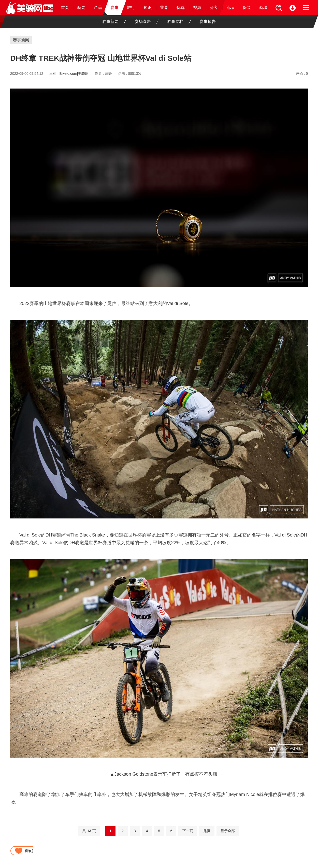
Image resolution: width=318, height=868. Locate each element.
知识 (148, 8)
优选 (181, 8)
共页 (89, 831)
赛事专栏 (179, 22)
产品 (98, 8)
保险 (247, 8)
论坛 (230, 8)
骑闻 (81, 8)
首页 (65, 8)
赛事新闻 (114, 22)
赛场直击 (147, 22)
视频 (197, 8)
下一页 (188, 831)
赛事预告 (208, 21)
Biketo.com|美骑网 (74, 74)
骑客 (214, 8)
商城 (263, 8)
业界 (164, 8)
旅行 (131, 8)
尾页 (207, 831)
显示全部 (228, 831)
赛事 (114, 8)
